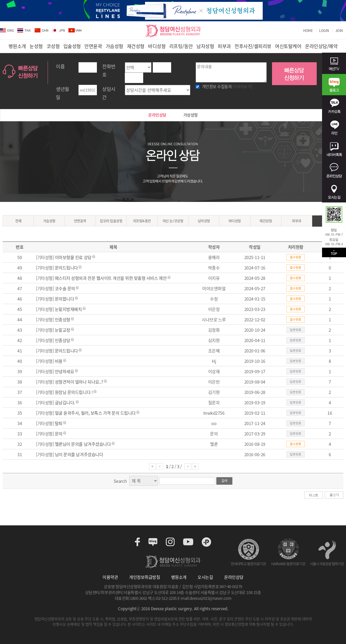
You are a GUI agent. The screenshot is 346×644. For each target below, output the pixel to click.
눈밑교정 (63, 330)
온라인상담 (157, 115)
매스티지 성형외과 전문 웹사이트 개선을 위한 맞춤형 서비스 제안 (111, 278)
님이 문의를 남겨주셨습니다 (79, 454)
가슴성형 (49, 221)
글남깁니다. (65, 402)
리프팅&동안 (142, 221)
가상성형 (191, 115)
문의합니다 (65, 299)
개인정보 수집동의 (227, 86)
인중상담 (63, 340)
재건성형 (266, 221)
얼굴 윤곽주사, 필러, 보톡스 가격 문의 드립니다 (95, 413)
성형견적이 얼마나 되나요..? (79, 382)
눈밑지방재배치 (68, 309)
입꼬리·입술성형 (111, 221)
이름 (60, 66)
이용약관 (110, 577)
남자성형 (204, 221)
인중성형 (63, 319)
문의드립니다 (66, 268)
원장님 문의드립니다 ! (74, 392)
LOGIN (324, 31)
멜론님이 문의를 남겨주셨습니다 (83, 444)
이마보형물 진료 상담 (73, 257)
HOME (308, 31)
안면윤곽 (80, 221)
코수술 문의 (65, 288)
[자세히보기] (242, 86)
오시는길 (205, 577)
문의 (59, 434)
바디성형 (235, 221)
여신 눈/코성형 (173, 221)
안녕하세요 (65, 371)
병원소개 (179, 577)
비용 (59, 361)
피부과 (297, 221)
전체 (18, 221)
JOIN (339, 31)
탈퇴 (59, 423)
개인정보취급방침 (145, 577)
